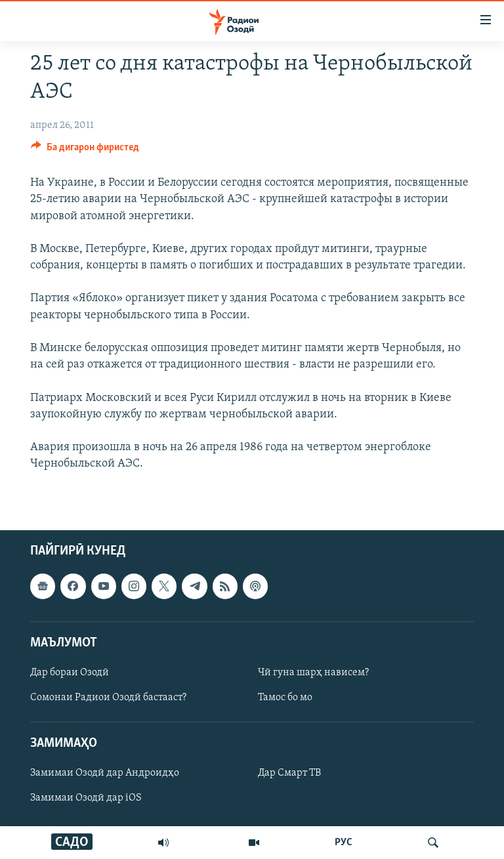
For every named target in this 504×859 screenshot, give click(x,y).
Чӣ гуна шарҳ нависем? (313, 672)
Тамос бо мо (285, 698)
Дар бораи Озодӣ (70, 672)
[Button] (85, 150)
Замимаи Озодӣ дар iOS (86, 798)
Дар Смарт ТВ (289, 773)
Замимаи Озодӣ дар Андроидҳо (105, 773)
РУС (344, 843)
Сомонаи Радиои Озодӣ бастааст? (108, 698)
